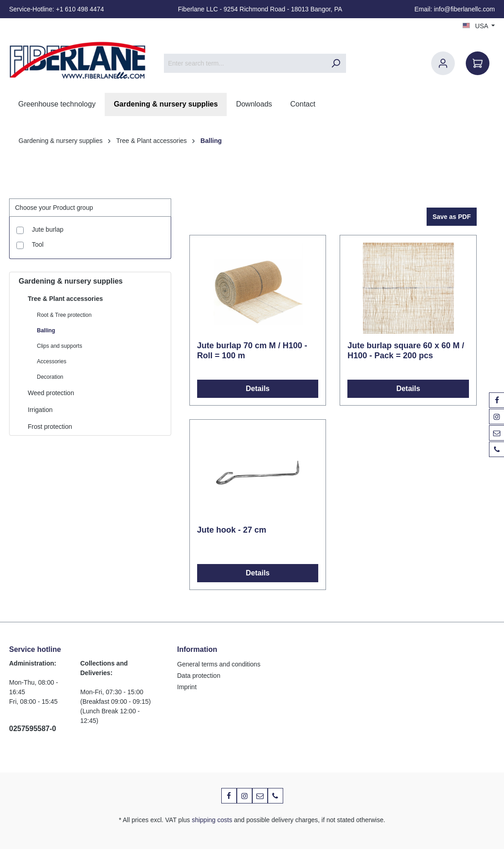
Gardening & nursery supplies (71, 281)
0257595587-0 (33, 729)
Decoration (50, 377)
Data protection (199, 676)
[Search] (336, 63)
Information (197, 649)
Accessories (52, 361)
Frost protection (50, 427)
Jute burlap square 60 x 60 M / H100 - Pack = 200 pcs (406, 351)
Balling (46, 330)
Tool (38, 244)
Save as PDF (452, 217)
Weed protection (51, 393)
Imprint (187, 687)
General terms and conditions (219, 664)
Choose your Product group (54, 208)
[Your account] (443, 63)
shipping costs (212, 820)
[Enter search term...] (245, 63)
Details (258, 389)
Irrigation (40, 410)
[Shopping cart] (478, 63)
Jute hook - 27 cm (232, 530)
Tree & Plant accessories (65, 299)
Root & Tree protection (64, 315)
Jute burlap (48, 229)
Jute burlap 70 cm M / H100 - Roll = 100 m (252, 351)
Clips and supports (59, 346)
